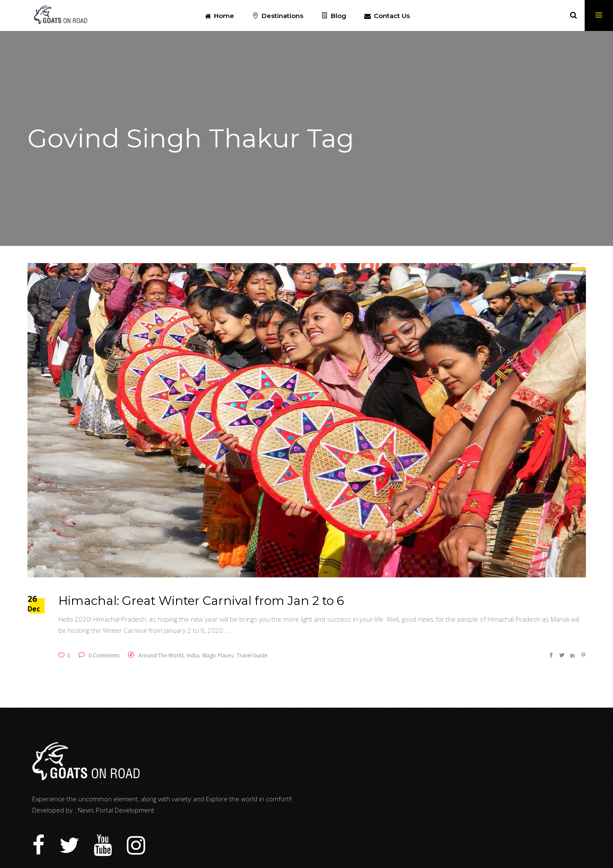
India (193, 655)
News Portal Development (116, 810)
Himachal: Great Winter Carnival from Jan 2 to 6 (201, 601)
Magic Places (218, 655)
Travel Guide (252, 655)
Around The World (161, 655)
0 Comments (99, 655)
